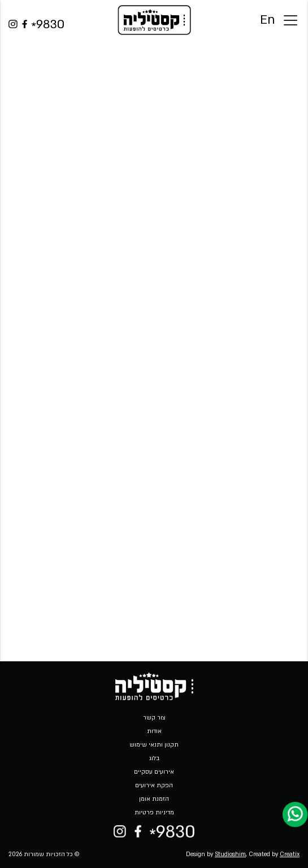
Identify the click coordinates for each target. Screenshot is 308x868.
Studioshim (230, 854)
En (267, 20)
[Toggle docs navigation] (290, 20)
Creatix (290, 854)
